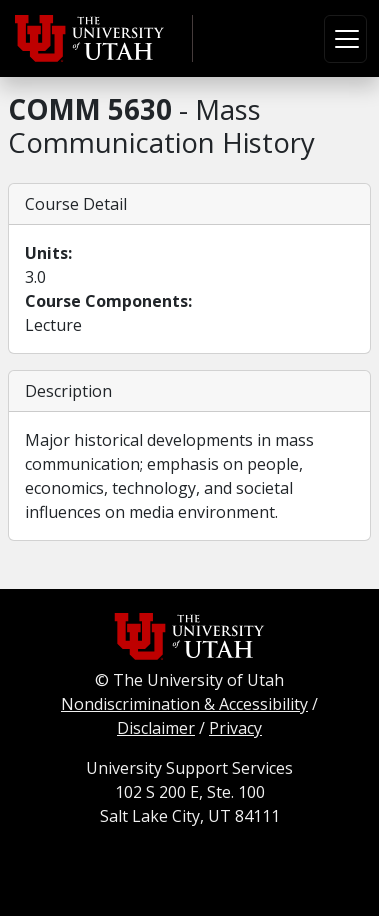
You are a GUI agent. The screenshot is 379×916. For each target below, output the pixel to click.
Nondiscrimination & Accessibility (184, 704)
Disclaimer (156, 728)
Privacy (235, 728)
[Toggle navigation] (345, 39)
